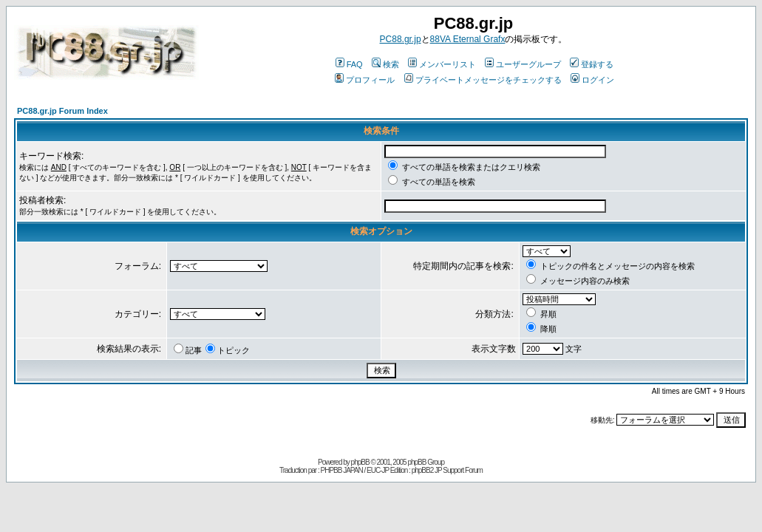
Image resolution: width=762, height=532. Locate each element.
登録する (592, 64)
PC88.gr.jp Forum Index (62, 111)
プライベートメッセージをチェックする (483, 80)
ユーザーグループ (523, 64)
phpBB (360, 462)
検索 (385, 64)
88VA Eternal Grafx (468, 39)
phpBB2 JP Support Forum (447, 470)
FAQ (349, 64)
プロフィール (365, 80)
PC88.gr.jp (401, 39)
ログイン (592, 80)
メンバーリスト (442, 64)
